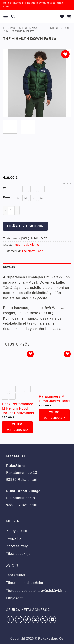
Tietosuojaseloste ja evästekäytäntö (36, 591)
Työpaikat (14, 538)
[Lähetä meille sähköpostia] (36, 619)
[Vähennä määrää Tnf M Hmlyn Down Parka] (5, 210)
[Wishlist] (62, 16)
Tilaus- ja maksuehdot (25, 583)
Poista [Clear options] (67, 184)
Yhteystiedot (17, 531)
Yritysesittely (17, 546)
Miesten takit (60, 28)
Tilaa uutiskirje (18, 554)
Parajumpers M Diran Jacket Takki (54, 399)
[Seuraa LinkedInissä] (52, 619)
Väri (6, 188)
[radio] (18, 189)
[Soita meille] (44, 619)
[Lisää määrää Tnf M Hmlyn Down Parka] (17, 210)
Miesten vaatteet (32, 28)
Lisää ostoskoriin (25, 226)
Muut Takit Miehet (20, 31)
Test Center (16, 575)
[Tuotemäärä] (11, 210)
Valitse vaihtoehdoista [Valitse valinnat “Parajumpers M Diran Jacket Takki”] (54, 415)
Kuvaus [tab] (9, 267)
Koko (7, 197)
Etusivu (9, 28)
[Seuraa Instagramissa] (19, 619)
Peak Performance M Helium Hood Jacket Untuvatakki (18, 408)
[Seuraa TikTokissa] (27, 619)
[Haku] (13, 16)
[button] (6, 16)
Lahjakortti (15, 598)
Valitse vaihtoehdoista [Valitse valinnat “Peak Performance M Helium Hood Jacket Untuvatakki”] (17, 427)
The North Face (32, 251)
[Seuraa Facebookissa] (10, 619)
